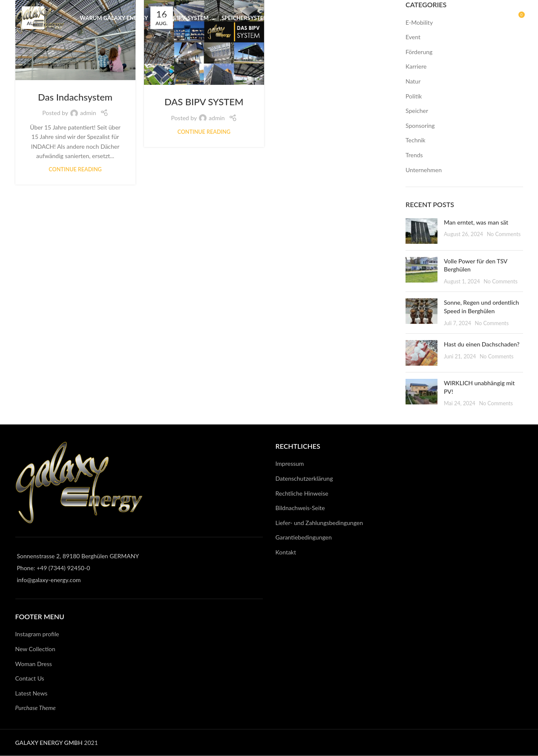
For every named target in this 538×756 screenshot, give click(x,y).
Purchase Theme (36, 708)
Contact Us (30, 678)
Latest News (32, 693)
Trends (414, 155)
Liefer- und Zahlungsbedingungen (319, 522)
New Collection (35, 649)
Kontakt (286, 552)
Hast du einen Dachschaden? (482, 344)
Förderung (419, 52)
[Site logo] (47, 22)
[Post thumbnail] (421, 231)
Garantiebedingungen (304, 537)
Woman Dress (34, 663)
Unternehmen (424, 170)
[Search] (500, 23)
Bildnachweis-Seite (300, 508)
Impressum (290, 463)
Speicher (417, 111)
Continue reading (75, 169)
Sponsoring (420, 126)
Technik (416, 140)
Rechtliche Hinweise (302, 493)
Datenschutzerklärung (304, 478)
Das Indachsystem (75, 97)
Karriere (416, 66)
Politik (414, 96)
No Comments (504, 234)
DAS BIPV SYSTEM (204, 102)
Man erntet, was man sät (476, 222)
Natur (413, 81)
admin (88, 113)
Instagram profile (37, 634)
